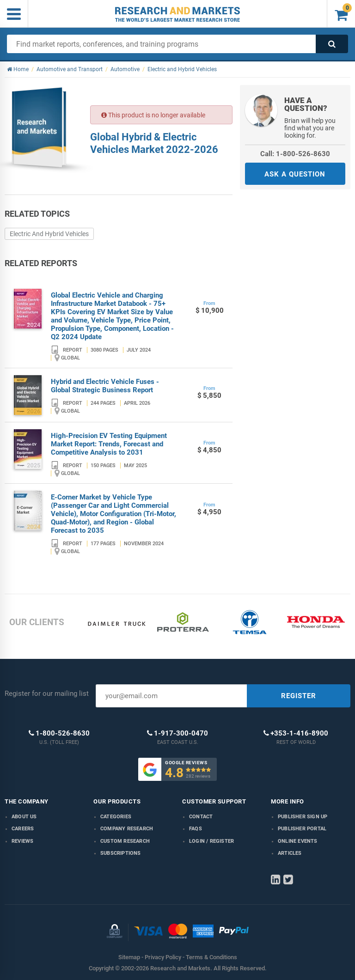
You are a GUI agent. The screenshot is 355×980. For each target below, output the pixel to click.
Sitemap (129, 957)
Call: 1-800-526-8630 (295, 154)
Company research (127, 829)
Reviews (22, 841)
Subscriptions (121, 853)
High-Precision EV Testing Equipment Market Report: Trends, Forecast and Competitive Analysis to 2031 (109, 444)
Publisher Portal (302, 829)
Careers (23, 829)
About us (24, 817)
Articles (290, 853)
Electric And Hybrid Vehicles (49, 234)
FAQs (196, 829)
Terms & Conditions (211, 957)
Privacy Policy (163, 957)
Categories (116, 817)
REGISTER (299, 696)
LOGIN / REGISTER (211, 841)
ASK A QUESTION (295, 174)
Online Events (298, 841)
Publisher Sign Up (303, 817)
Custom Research (125, 841)
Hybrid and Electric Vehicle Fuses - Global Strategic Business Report (105, 386)
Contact (201, 817)
